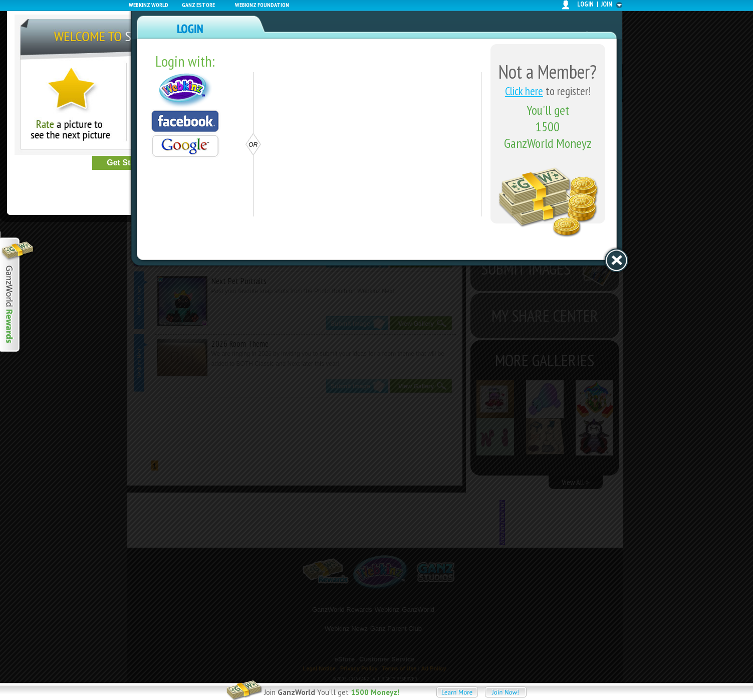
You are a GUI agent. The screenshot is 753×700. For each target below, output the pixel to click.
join (607, 4)
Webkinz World (149, 5)
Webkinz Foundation (262, 5)
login (585, 4)
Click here (524, 91)
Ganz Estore (198, 5)
